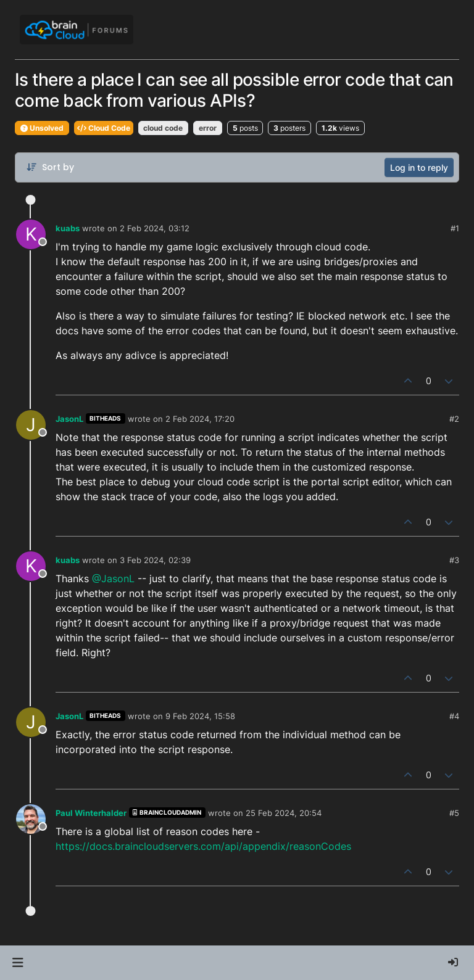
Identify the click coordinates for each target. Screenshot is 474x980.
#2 (454, 419)
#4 (454, 716)
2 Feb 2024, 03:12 (155, 228)
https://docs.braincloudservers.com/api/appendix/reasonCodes (203, 846)
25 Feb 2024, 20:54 (284, 813)
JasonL (69, 419)
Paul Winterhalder (91, 813)
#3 (454, 560)
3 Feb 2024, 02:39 (155, 560)
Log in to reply (419, 167)
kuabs (68, 228)
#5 (454, 813)
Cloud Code (104, 128)
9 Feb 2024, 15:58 (200, 716)
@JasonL (113, 579)
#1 (455, 228)
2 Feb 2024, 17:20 (200, 419)
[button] (18, 963)
